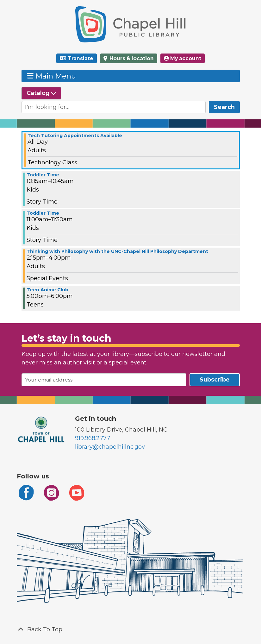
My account (183, 58)
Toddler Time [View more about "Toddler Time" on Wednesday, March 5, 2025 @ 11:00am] (43, 213)
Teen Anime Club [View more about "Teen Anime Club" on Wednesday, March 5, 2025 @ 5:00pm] (47, 290)
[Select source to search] (41, 93)
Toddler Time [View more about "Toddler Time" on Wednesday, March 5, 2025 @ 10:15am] (43, 175)
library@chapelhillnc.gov (110, 447)
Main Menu (52, 76)
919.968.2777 (93, 438)
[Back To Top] (131, 630)
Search (224, 107)
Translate (81, 58)
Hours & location (131, 58)
